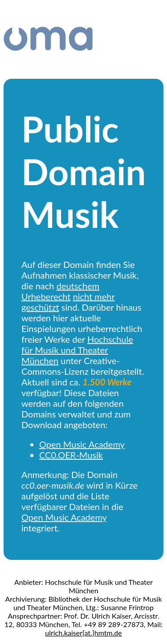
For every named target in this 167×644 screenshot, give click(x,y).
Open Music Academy (82, 444)
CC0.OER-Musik (71, 455)
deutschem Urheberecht (60, 291)
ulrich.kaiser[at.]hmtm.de (83, 633)
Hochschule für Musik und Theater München (77, 350)
